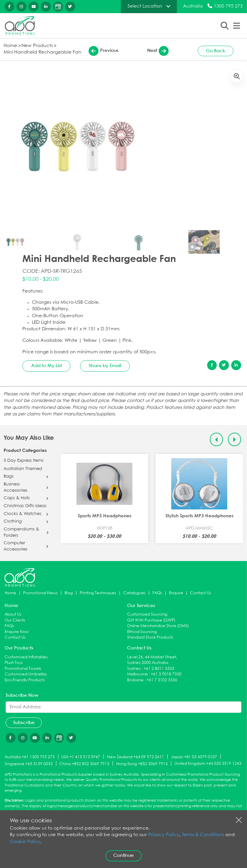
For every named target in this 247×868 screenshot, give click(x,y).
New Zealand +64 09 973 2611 (136, 757)
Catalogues (134, 593)
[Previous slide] (217, 440)
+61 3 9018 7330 (166, 674)
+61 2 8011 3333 (159, 669)
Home (10, 46)
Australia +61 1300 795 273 (30, 757)
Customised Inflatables (26, 657)
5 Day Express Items (24, 461)
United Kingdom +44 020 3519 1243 (208, 764)
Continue (123, 856)
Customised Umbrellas (26, 674)
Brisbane (135, 680)
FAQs (157, 593)
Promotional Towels (23, 669)
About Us (13, 614)
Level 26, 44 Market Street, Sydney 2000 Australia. (152, 660)
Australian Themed (23, 469)
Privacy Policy (164, 835)
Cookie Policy (25, 842)
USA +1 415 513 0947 (81, 757)
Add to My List (47, 366)
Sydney (134, 669)
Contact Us (201, 593)
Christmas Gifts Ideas (25, 506)
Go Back (216, 51)
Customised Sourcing (147, 614)
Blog (69, 593)
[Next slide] (235, 440)
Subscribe (24, 723)
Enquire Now (17, 632)
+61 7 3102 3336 (162, 680)
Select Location (145, 6)
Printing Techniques (98, 593)
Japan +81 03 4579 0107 (194, 757)
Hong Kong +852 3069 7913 (142, 764)
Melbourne (137, 674)
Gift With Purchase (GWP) (151, 620)
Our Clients (15, 620)
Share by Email (105, 366)
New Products (37, 46)
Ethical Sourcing (142, 632)
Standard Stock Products (150, 637)
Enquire (176, 593)
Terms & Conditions (203, 835)
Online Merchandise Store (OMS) (158, 626)
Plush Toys (14, 663)
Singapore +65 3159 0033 (29, 764)
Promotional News (40, 593)
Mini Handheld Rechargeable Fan (42, 52)
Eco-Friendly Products (25, 680)
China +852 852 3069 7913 (84, 764)
